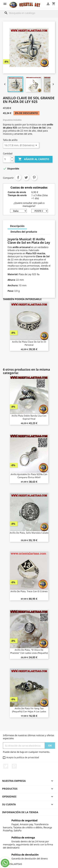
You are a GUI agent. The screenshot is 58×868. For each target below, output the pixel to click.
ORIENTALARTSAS (12, 864)
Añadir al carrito (34, 159)
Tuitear (26, 177)
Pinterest (34, 177)
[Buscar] (29, 13)
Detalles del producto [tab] (24, 232)
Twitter (6, 766)
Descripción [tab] (17, 226)
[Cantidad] (7, 159)
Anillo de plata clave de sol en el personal (29, 343)
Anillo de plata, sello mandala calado (29, 533)
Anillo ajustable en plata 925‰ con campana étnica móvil (29, 476)
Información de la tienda (20, 812)
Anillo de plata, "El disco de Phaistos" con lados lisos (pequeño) (29, 651)
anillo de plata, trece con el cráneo (29, 591)
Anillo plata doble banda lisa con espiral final (29, 417)
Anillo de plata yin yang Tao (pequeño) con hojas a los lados (29, 710)
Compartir (18, 177)
